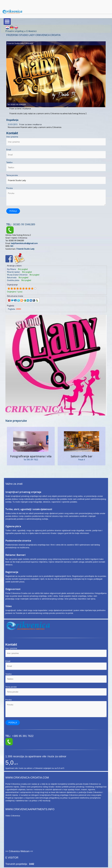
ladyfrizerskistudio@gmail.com (24, 243)
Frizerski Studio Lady (25, 249)
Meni (7, 22)
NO (12, 246)
